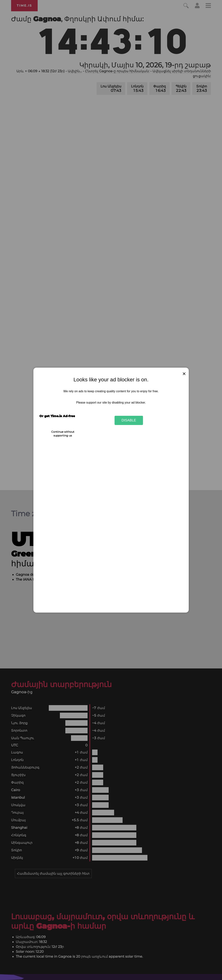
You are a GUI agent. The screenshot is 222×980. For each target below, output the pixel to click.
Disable (129, 420)
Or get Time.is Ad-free (57, 416)
